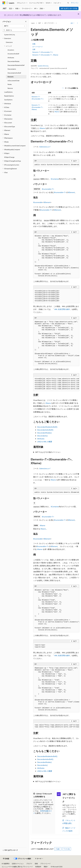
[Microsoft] (4, 3)
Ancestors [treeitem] (11, 50)
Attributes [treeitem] (11, 58)
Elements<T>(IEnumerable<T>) (43, 52)
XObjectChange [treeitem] (9, 157)
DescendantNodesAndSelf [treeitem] (16, 65)
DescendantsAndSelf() (45, 430)
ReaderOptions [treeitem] (9, 96)
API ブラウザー (49, 23)
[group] (56, 165)
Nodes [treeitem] (10, 84)
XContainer (55, 179)
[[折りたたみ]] (26, 22)
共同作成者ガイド (43, 812)
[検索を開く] (68, 3)
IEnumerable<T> (48, 189)
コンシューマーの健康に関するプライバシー (16, 867)
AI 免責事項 (6, 864)
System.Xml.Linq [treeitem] (9, 35)
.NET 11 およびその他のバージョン (48, 452)
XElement (71, 192)
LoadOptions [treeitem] (8, 92)
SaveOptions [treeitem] (8, 100)
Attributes (41, 439)
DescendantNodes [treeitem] (13, 61)
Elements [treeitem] (11, 77)
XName (57, 112)
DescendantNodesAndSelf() (47, 427)
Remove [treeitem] (10, 88)
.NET (39, 23)
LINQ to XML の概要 (45, 442)
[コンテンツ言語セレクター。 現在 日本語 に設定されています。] (6, 859)
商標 (45, 867)
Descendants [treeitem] (12, 69)
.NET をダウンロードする (69, 8)
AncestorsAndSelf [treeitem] (13, 54)
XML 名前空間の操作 (62, 309)
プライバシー (45, 864)
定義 (34, 44)
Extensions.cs (44, 147)
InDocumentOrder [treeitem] (14, 81)
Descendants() (42, 436)
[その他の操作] (77, 23)
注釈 (34, 49)
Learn (33, 23)
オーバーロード (38, 47)
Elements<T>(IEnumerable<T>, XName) (45, 55)
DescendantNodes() (44, 433)
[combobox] (14, 26)
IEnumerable (38, 202)
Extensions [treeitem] (9, 42)
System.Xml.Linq (43, 66)
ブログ (28, 864)
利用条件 (38, 867)
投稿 (36, 864)
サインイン (75, 3)
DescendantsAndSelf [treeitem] (14, 73)
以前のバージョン (18, 864)
